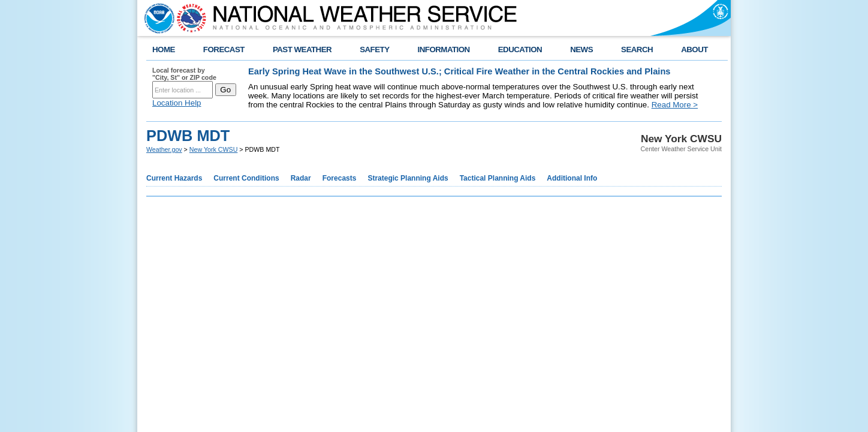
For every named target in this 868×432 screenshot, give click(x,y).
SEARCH (637, 49)
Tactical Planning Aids (498, 178)
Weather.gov (164, 149)
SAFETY (374, 49)
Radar (301, 178)
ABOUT (694, 49)
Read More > (675, 105)
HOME (164, 49)
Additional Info (572, 178)
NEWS (581, 49)
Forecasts (340, 178)
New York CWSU (214, 149)
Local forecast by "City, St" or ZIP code (184, 74)
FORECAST (224, 49)
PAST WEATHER (302, 49)
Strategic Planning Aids (408, 178)
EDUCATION (520, 49)
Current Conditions (246, 178)
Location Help (177, 103)
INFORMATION (444, 49)
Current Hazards (174, 178)
